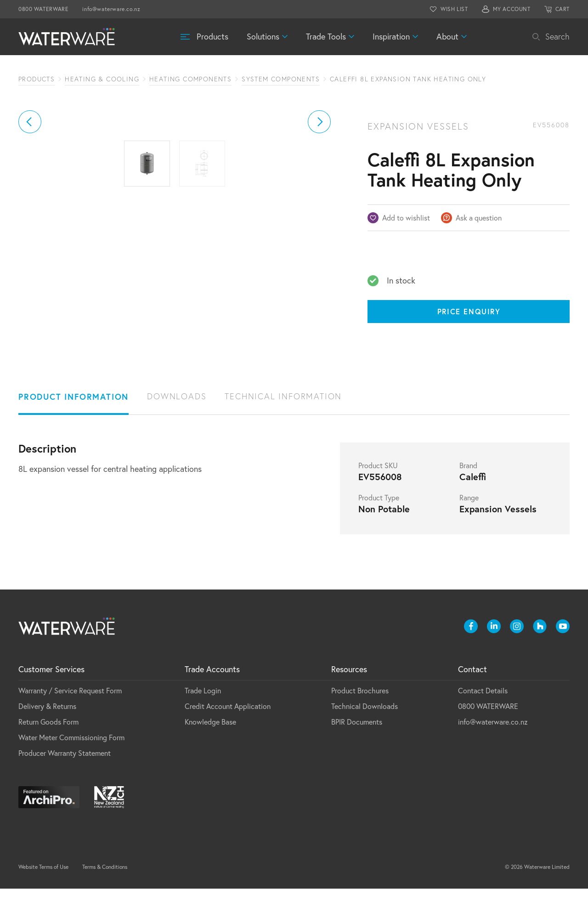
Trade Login (203, 726)
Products (212, 37)
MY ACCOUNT (512, 9)
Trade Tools (326, 37)
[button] (30, 208)
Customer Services (51, 705)
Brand (468, 501)
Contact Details (483, 726)
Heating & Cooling (102, 79)
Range (469, 533)
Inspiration (391, 37)
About (447, 37)
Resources (349, 705)
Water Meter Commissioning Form (71, 773)
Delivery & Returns (47, 742)
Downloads (177, 432)
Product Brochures (360, 726)
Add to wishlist (406, 218)
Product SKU (378, 501)
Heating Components (190, 79)
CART (563, 9)
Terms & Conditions (105, 902)
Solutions (263, 37)
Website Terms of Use (43, 902)
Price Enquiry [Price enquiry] (469, 311)
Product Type (379, 533)
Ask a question (479, 218)
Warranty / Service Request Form (70, 726)
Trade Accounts (212, 705)
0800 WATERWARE (43, 9)
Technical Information (283, 432)
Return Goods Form (48, 757)
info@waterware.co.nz (111, 9)
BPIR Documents (357, 757)
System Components (281, 79)
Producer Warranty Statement (65, 788)
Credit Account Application (228, 742)
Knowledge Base (210, 757)
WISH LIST (454, 9)
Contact (472, 705)
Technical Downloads (365, 742)
